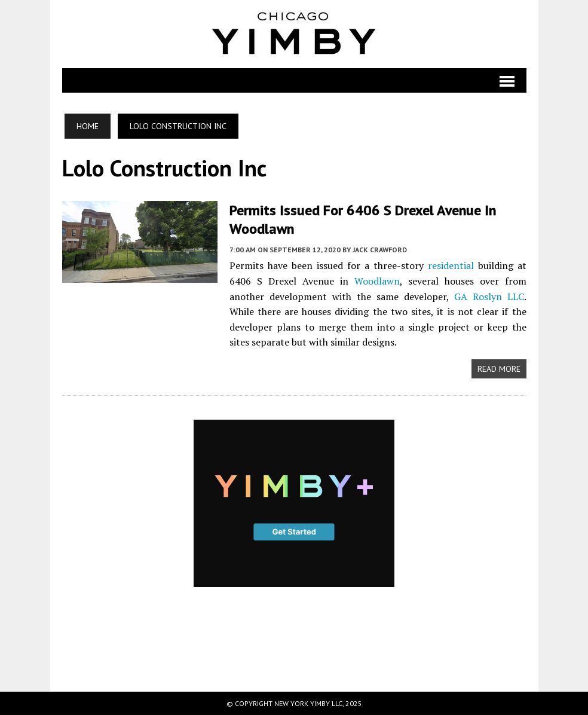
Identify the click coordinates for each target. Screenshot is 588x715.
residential (451, 265)
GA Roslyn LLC (489, 297)
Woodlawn (377, 281)
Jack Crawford (380, 250)
